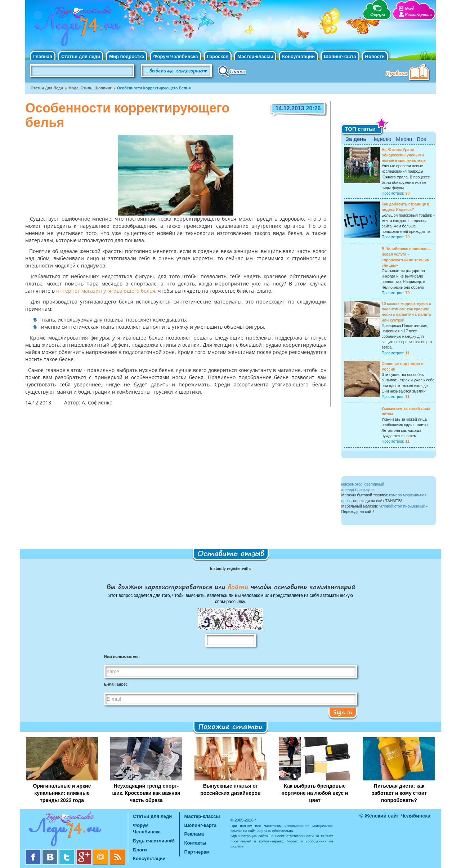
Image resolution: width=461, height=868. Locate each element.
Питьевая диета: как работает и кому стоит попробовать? (399, 793)
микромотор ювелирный (363, 484)
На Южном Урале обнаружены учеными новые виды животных (404, 155)
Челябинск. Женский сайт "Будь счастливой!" (76, 28)
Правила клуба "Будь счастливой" (409, 73)
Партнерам (197, 852)
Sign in (343, 712)
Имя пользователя (122, 656)
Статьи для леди (81, 56)
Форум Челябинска (175, 56)
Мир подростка (127, 56)
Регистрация (418, 15)
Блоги (140, 850)
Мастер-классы (255, 56)
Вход (409, 8)
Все (422, 139)
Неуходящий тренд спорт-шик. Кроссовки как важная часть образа (146, 793)
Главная (43, 56)
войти (238, 586)
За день (356, 139)
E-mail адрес (116, 684)
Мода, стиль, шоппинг (90, 88)
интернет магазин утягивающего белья (105, 291)
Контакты (195, 843)
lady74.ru (264, 831)
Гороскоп (218, 56)
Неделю (381, 139)
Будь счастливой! (154, 841)
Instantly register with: (230, 568)
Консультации (298, 56)
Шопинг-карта (340, 56)
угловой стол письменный (402, 506)
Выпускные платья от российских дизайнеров (230, 789)
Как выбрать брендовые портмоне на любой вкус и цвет (315, 793)
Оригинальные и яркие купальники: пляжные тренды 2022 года (62, 793)
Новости (375, 56)
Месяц (404, 139)
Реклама (194, 834)
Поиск (232, 71)
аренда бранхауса (358, 490)
